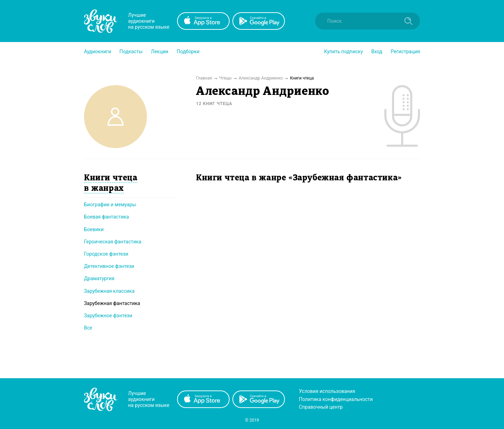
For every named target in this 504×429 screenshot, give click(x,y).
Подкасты (131, 51)
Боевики (94, 229)
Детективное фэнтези (109, 266)
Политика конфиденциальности (336, 399)
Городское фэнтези (106, 254)
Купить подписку (344, 51)
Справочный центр (321, 407)
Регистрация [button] (405, 51)
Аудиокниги (97, 51)
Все (88, 328)
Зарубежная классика (109, 291)
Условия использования (327, 391)
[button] (97, 51)
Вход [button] (377, 51)
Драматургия (99, 278)
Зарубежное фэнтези (108, 316)
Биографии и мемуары (110, 205)
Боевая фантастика (106, 217)
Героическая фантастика (113, 242)
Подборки (188, 51)
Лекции (159, 51)
